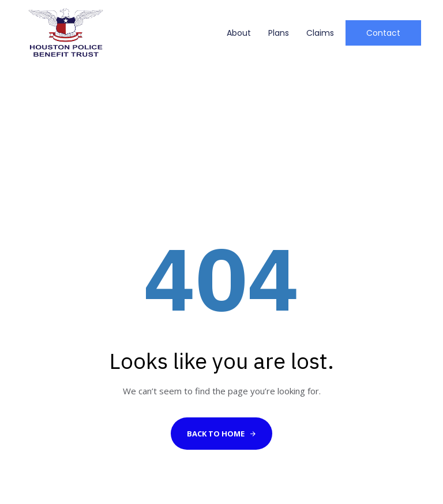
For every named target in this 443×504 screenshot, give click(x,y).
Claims (320, 33)
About (239, 33)
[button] (383, 33)
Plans (279, 33)
